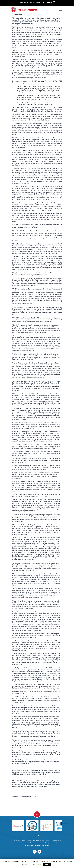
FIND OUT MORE (48, 2)
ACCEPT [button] (47, 865)
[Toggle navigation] (61, 10)
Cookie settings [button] (36, 865)
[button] (36, 836)
